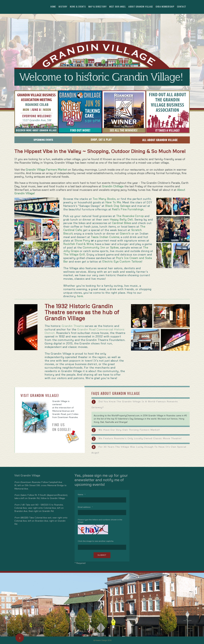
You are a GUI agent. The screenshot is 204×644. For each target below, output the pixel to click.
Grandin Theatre (73, 326)
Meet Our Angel (118, 7)
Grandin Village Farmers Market (46, 170)
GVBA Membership (165, 7)
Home (53, 7)
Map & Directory (98, 7)
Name (82, 494)
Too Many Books (104, 199)
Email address (85, 507)
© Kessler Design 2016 (102, 640)
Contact (182, 7)
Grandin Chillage (113, 186)
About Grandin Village (141, 7)
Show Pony (82, 240)
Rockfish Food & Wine (78, 244)
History (63, 7)
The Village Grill (74, 254)
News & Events (78, 7)
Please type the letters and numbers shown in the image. (100, 521)
